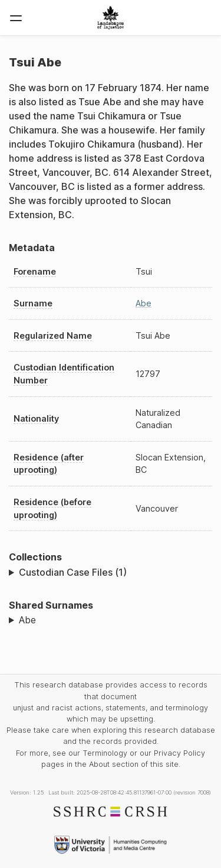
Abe (144, 303)
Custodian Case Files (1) (73, 572)
